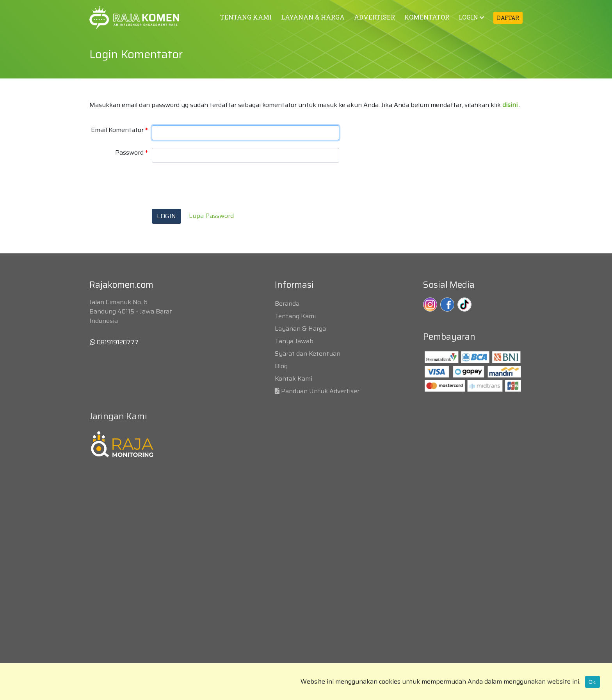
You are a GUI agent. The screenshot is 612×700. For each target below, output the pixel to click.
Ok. (592, 682)
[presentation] (211, 186)
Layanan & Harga (300, 329)
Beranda (287, 304)
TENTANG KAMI (246, 17)
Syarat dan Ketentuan (308, 354)
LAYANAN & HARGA (313, 17)
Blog (281, 366)
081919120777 (114, 342)
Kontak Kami (294, 378)
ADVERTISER (374, 17)
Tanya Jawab (294, 341)
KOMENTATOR (427, 17)
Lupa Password (211, 216)
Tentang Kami (295, 316)
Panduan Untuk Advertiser (320, 391)
